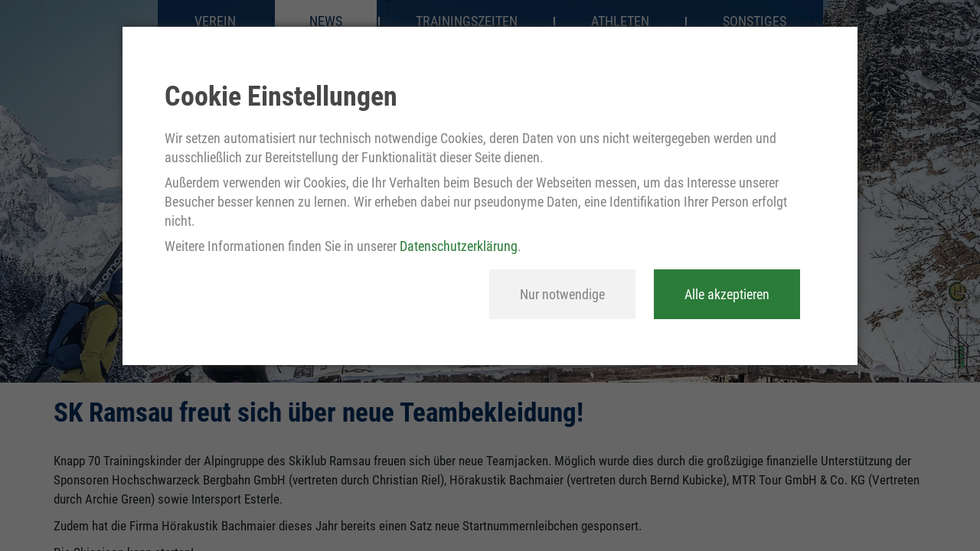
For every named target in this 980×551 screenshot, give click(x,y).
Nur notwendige (562, 294)
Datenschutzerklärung (459, 246)
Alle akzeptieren (727, 294)
